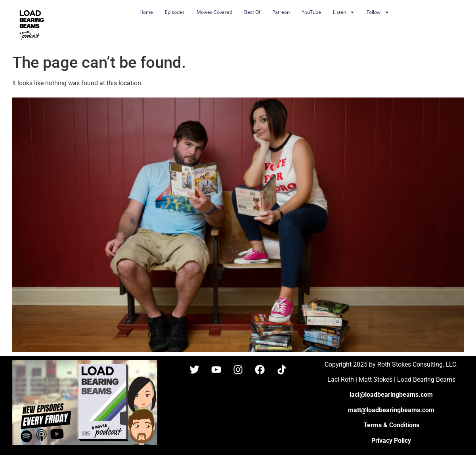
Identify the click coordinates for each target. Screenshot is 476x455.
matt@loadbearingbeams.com (391, 410)
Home (146, 12)
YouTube (311, 12)
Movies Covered (214, 12)
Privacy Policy (391, 441)
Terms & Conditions (391, 425)
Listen (344, 12)
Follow (378, 12)
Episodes (175, 12)
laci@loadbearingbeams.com (391, 395)
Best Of (252, 12)
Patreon (281, 12)
